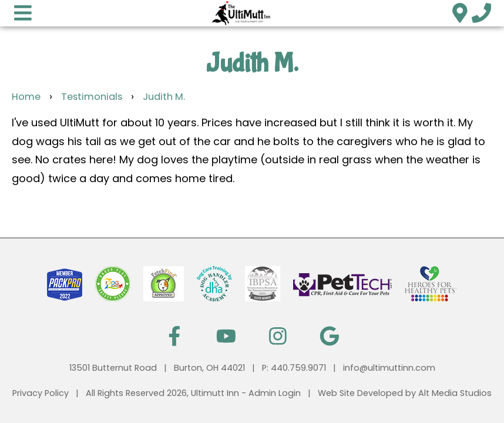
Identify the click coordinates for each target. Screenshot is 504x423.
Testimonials (92, 97)
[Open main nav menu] (23, 13)
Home (26, 97)
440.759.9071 (298, 368)
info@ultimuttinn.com (389, 368)
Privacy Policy (41, 393)
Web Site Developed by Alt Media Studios (405, 393)
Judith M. (164, 97)
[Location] (460, 13)
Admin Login (275, 393)
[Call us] (481, 13)
